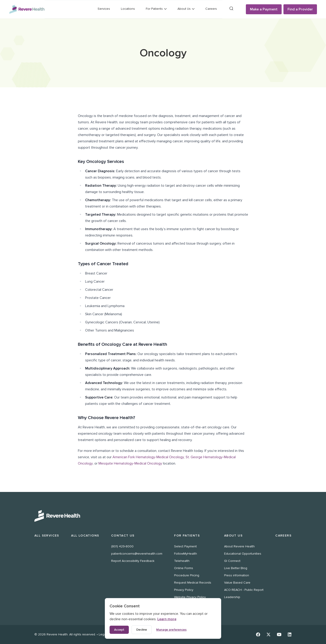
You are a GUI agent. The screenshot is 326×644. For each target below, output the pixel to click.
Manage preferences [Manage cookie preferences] (171, 630)
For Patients (187, 535)
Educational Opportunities (243, 554)
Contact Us (123, 535)
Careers (211, 9)
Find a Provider (300, 9)
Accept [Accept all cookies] (119, 630)
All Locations (85, 535)
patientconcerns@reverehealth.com (137, 554)
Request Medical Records (193, 583)
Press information (237, 575)
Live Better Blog (236, 568)
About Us (233, 535)
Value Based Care (237, 583)
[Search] (231, 8)
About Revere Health (239, 546)
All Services (47, 535)
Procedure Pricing (187, 575)
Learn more (167, 619)
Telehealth (182, 561)
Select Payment (185, 546)
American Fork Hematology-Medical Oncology (148, 457)
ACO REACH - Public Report (244, 590)
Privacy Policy (184, 590)
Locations (128, 9)
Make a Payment (264, 9)
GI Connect (232, 561)
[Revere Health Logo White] (163, 516)
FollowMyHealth (186, 554)
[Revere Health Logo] (27, 9)
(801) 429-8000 (122, 546)
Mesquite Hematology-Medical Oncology (130, 463)
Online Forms (184, 568)
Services (104, 9)
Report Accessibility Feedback (133, 561)
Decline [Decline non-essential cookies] (142, 630)
